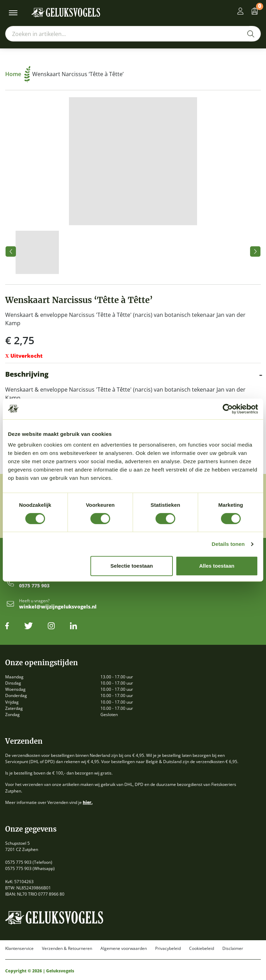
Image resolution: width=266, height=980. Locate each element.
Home (18, 74)
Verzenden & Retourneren (67, 949)
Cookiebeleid (202, 949)
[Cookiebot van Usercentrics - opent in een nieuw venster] (228, 409)
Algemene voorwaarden (124, 949)
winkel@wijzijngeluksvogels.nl (58, 607)
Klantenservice (19, 949)
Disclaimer (233, 949)
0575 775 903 (34, 586)
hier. (88, 802)
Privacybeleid (168, 949)
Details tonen (228, 544)
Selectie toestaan (132, 566)
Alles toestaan (217, 566)
